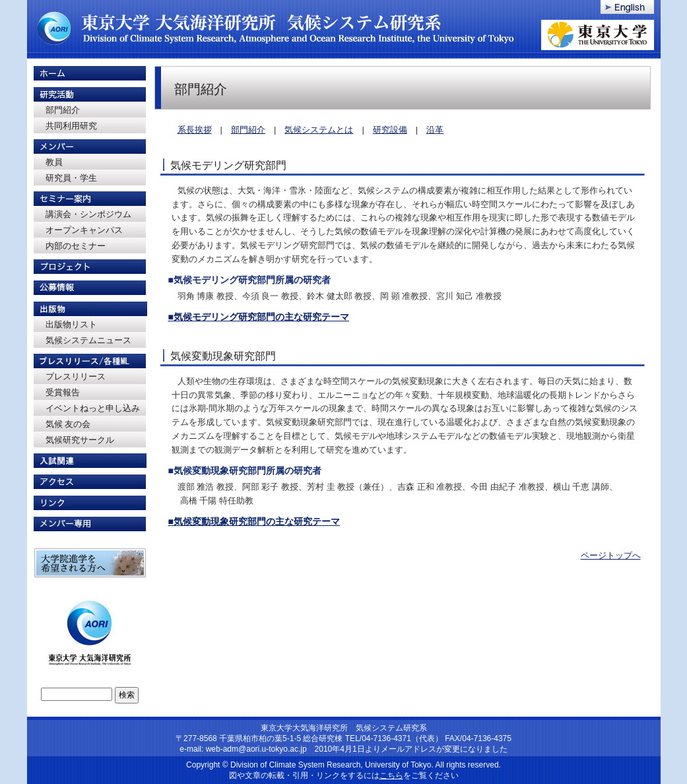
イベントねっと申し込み (93, 408)
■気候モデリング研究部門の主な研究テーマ (259, 317)
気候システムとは (319, 130)
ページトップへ (611, 555)
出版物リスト (71, 324)
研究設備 (390, 130)
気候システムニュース (88, 340)
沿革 (435, 130)
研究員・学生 (71, 178)
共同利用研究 (71, 126)
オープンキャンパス (84, 230)
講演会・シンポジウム (88, 214)
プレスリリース (76, 376)
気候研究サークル (80, 440)
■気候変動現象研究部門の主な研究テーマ (254, 521)
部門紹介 (63, 110)
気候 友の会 (68, 424)
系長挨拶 (195, 130)
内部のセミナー (76, 246)
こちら (391, 775)
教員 (54, 162)
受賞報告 (63, 392)
